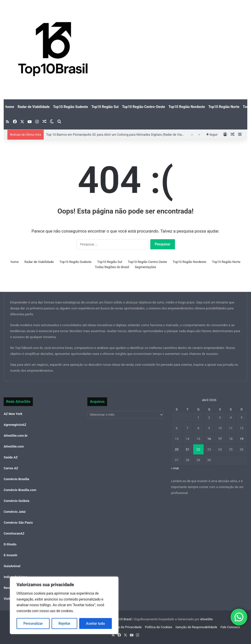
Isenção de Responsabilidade (196, 627)
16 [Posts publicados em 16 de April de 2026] (209, 439)
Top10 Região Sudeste (70, 107)
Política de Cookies (159, 627)
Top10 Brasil (123, 619)
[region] (64, 605)
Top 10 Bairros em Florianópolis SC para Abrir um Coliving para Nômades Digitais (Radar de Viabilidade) (120, 135)
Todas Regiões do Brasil (112, 267)
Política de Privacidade (125, 627)
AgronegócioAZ (15, 425)
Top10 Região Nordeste (187, 107)
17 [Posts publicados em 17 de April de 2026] (220, 439)
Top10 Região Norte (224, 107)
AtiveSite (206, 619)
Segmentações (145, 267)
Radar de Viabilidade (34, 107)
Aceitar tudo (96, 623)
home (10, 107)
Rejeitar (64, 623)
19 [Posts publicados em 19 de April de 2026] (242, 439)
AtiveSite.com (14, 446)
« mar (175, 468)
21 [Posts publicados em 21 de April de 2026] (187, 449)
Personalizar (33, 623)
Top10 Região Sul (105, 107)
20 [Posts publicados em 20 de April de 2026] (177, 449)
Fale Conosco (230, 627)
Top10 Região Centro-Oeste (143, 107)
